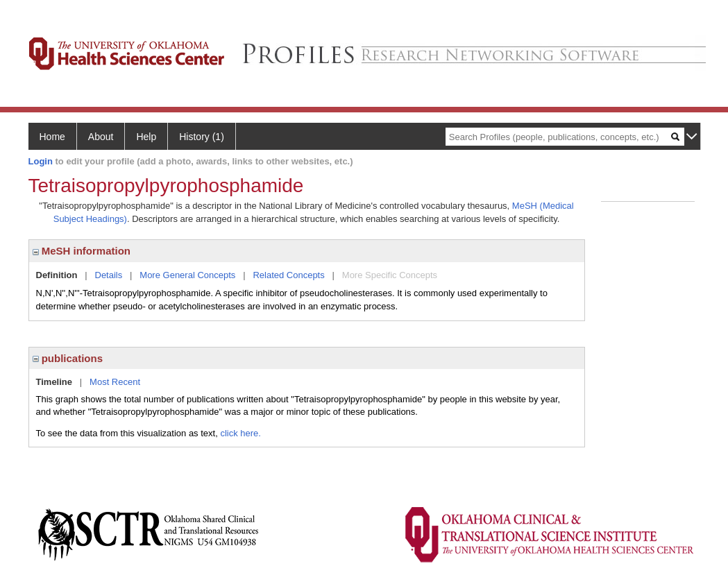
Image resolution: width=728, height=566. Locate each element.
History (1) (202, 137)
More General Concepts (187, 275)
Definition (57, 275)
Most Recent (115, 382)
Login (41, 161)
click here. (240, 433)
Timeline (54, 382)
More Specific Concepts (390, 275)
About (101, 137)
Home (52, 137)
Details (109, 275)
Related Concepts (288, 275)
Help (146, 137)
